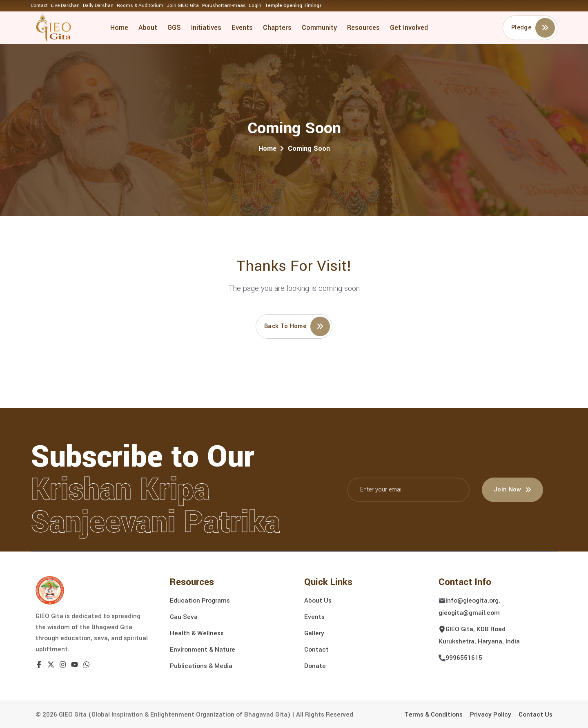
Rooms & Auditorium (140, 6)
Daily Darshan (98, 6)
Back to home (297, 326)
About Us (318, 601)
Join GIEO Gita (183, 6)
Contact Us (536, 715)
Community (319, 28)
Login (255, 6)
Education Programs (200, 601)
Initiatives (206, 28)
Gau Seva (184, 617)
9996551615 (464, 658)
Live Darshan (65, 6)
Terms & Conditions (434, 715)
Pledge (533, 28)
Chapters (277, 28)
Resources (363, 28)
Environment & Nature (203, 650)
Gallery (314, 633)
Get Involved (409, 28)
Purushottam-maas (224, 6)
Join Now (512, 490)
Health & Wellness (197, 633)
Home (119, 28)
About (148, 28)
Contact (39, 6)
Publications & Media (201, 666)
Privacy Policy (491, 715)
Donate (315, 666)
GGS (174, 28)
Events (242, 28)
